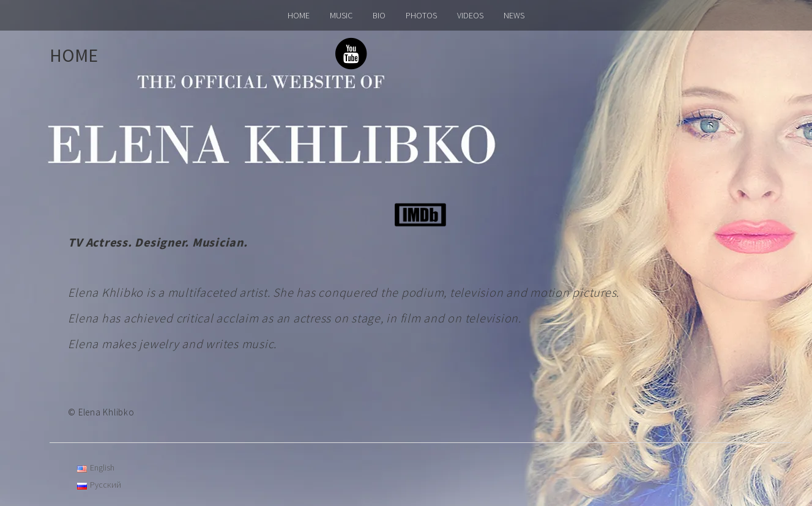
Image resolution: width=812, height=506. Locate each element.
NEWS (514, 15)
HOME (299, 15)
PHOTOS (421, 15)
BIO (379, 15)
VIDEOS (470, 15)
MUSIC (341, 15)
